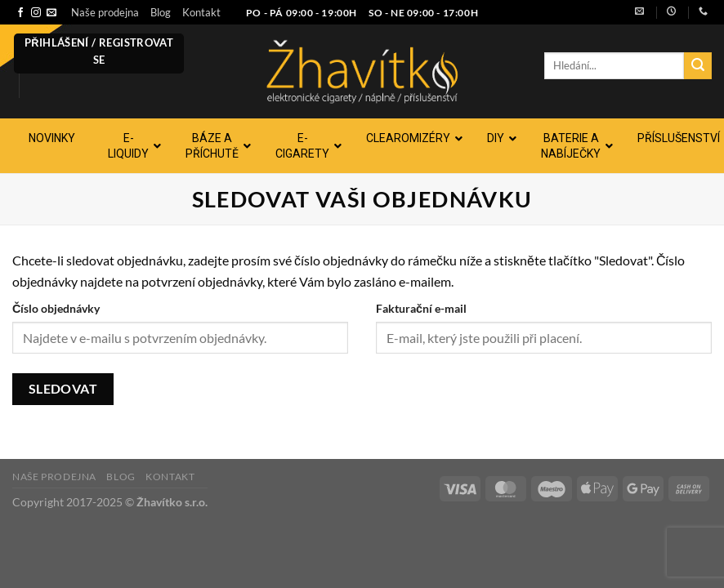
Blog (161, 12)
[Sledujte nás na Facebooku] (20, 13)
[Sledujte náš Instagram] (36, 13)
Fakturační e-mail (421, 308)
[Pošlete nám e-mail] (51, 13)
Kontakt (201, 12)
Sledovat (63, 389)
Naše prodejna (105, 12)
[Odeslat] (698, 66)
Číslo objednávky (56, 308)
